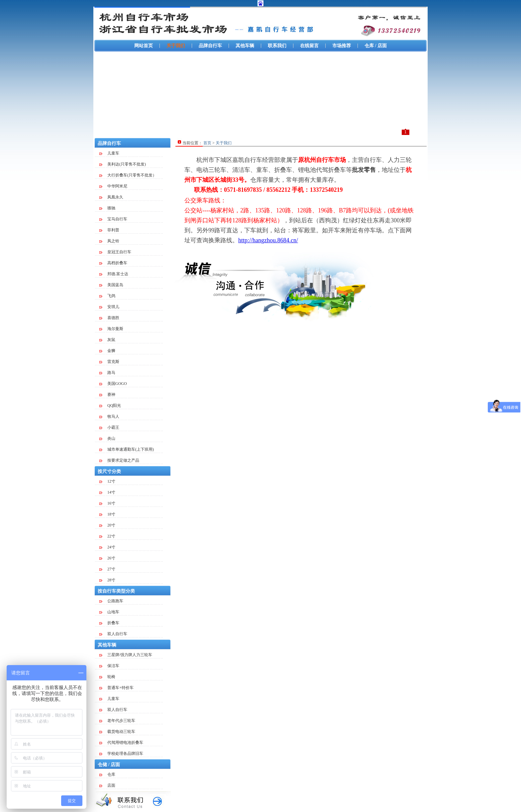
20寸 (107, 525)
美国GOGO (113, 384)
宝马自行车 (113, 219)
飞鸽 (107, 296)
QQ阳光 (110, 406)
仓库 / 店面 (376, 46)
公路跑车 (111, 601)
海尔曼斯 (111, 329)
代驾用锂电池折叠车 (121, 743)
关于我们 (176, 46)
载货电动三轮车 (117, 732)
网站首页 (144, 46)
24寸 (107, 547)
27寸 (107, 569)
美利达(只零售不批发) (123, 164)
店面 (107, 785)
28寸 (107, 580)
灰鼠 (107, 340)
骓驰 (107, 208)
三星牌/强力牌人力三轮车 (126, 655)
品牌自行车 (210, 46)
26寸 (107, 558)
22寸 (107, 536)
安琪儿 (109, 307)
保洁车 (109, 666)
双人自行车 (113, 634)
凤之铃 (109, 241)
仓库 (107, 774)
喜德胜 (109, 318)
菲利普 (109, 230)
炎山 (107, 438)
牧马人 (109, 416)
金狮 (107, 351)
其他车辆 (245, 46)
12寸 (107, 481)
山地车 (109, 612)
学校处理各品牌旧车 (121, 754)
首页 (207, 143)
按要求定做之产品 (119, 460)
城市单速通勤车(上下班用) (127, 449)
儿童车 (109, 153)
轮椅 (107, 677)
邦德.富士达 (114, 274)
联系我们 (277, 46)
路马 (107, 373)
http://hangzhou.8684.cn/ (268, 240)
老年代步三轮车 (117, 721)
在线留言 (309, 46)
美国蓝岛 (111, 285)
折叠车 (109, 623)
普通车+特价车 (116, 688)
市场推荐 (342, 46)
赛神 (107, 395)
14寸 (107, 492)
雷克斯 (109, 362)
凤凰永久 (111, 197)
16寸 (107, 503)
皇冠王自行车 (115, 252)
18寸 (107, 514)
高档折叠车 (113, 263)
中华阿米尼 (113, 186)
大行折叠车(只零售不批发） (128, 175)
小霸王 (109, 427)
